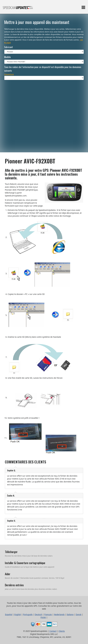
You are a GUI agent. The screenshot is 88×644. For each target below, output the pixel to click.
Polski (43, 617)
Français (48, 614)
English (18, 614)
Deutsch (38, 614)
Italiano (70, 614)
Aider (8, 574)
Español (9, 614)
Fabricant (9, 47)
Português (28, 614)
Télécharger (11, 552)
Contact (53, 631)
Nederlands (59, 614)
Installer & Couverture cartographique (25, 563)
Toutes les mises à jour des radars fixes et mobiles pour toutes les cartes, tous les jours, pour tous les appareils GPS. (18, 9)
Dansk (79, 614)
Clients (62, 631)
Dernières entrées (14, 585)
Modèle (7, 57)
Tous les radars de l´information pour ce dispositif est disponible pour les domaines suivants (43, 69)
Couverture (9, 74)
